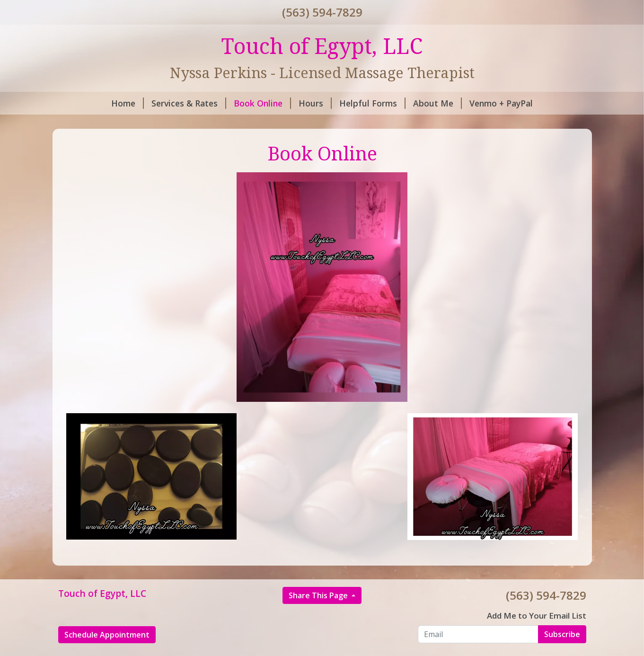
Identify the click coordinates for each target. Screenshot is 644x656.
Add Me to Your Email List (537, 616)
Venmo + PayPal (501, 103)
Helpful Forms (372, 103)
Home (128, 103)
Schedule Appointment (107, 635)
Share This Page (319, 595)
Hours (315, 103)
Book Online (262, 103)
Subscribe (562, 634)
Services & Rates (189, 103)
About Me (437, 103)
